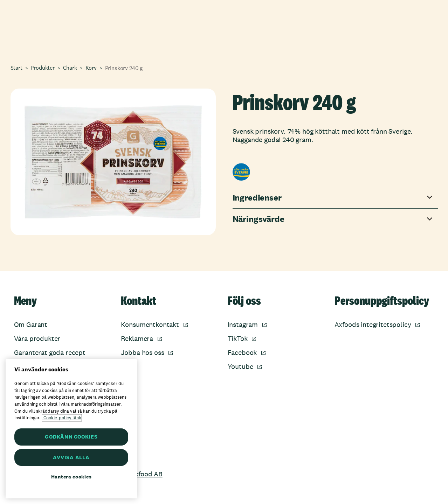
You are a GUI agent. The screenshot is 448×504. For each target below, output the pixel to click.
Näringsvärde (259, 219)
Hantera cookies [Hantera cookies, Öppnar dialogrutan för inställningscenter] (71, 477)
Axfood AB (147, 474)
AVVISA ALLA (71, 457)
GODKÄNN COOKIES (71, 437)
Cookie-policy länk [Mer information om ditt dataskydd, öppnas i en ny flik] (62, 418)
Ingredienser (257, 198)
